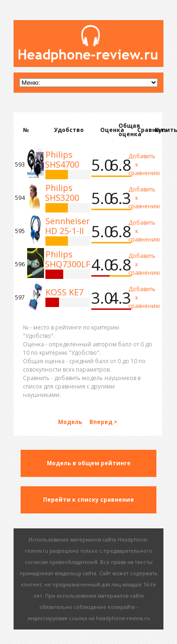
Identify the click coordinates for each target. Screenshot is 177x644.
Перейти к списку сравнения (88, 500)
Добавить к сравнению (137, 165)
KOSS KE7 (64, 292)
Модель (71, 422)
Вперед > (103, 422)
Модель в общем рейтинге (89, 463)
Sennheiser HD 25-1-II (67, 226)
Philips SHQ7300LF (68, 259)
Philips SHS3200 (62, 193)
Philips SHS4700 (62, 159)
